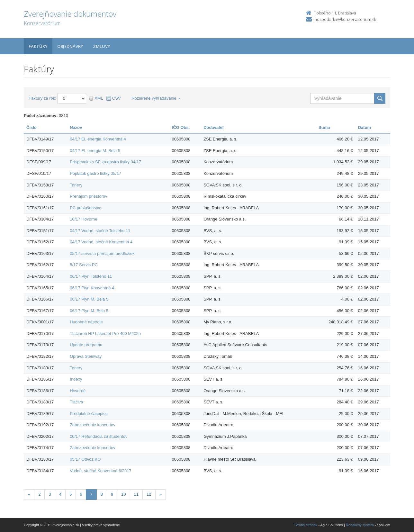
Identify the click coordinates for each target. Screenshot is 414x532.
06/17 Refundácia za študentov (99, 436)
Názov (76, 127)
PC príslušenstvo (85, 208)
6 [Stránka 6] (81, 494)
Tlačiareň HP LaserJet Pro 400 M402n (105, 334)
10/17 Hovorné (83, 219)
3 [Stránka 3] (50, 494)
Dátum (364, 127)
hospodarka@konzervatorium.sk (345, 19)
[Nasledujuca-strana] (161, 495)
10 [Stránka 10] (123, 494)
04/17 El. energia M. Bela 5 (95, 151)
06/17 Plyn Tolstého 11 (91, 276)
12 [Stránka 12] (149, 494)
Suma (324, 127)
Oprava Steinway (86, 356)
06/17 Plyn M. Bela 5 (89, 299)
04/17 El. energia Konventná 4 (98, 139)
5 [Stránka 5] (71, 494)
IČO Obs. (181, 127)
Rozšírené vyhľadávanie (156, 98)
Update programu (86, 345)
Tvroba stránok (306, 525)
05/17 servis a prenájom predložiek (102, 253)
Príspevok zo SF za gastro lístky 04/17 (105, 162)
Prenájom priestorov (88, 196)
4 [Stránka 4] (60, 494)
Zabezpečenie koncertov (93, 425)
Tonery (76, 185)
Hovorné (78, 391)
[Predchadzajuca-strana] (29, 495)
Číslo (32, 127)
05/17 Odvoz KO (85, 459)
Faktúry (38, 46)
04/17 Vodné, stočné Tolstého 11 (100, 231)
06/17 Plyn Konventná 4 (92, 288)
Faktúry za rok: (42, 98)
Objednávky (70, 46)
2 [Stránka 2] (39, 494)
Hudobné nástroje (86, 322)
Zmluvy (102, 46)
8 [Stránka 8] (102, 494)
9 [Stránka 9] (112, 494)
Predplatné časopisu (89, 414)
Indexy (76, 379)
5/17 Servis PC (84, 265)
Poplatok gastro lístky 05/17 (95, 173)
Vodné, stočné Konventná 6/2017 (101, 471)
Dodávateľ (214, 127)
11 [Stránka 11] (136, 494)
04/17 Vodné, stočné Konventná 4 (101, 242)
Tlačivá (76, 402)
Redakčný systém (360, 525)
